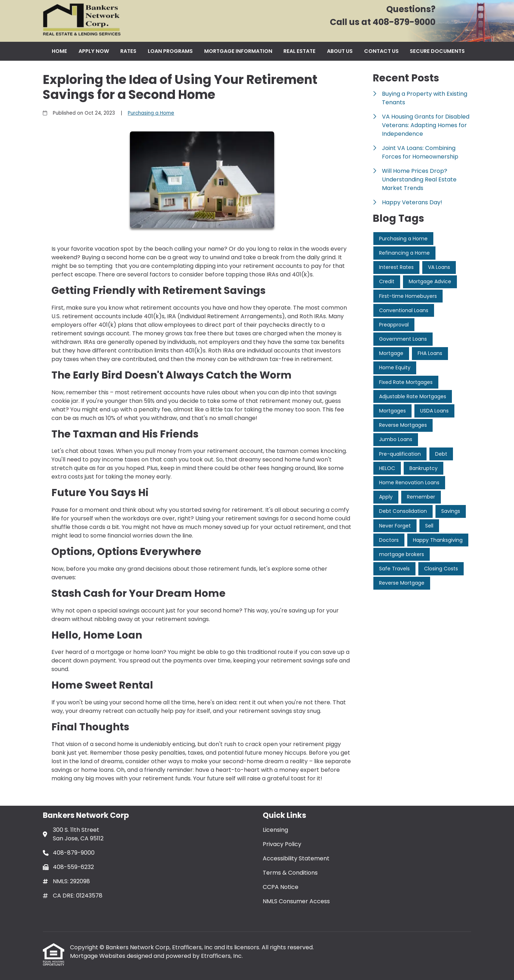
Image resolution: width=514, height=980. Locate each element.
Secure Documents (437, 51)
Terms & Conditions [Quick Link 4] (290, 873)
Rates (128, 51)
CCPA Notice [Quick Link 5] (281, 887)
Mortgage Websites (98, 956)
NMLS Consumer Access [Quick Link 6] (296, 901)
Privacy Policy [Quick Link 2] (282, 844)
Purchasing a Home (151, 113)
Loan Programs (170, 51)
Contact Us (381, 51)
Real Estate (299, 51)
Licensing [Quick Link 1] (275, 830)
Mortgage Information (238, 51)
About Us (340, 51)
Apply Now (94, 51)
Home (59, 51)
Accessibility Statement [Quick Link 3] (296, 858)
